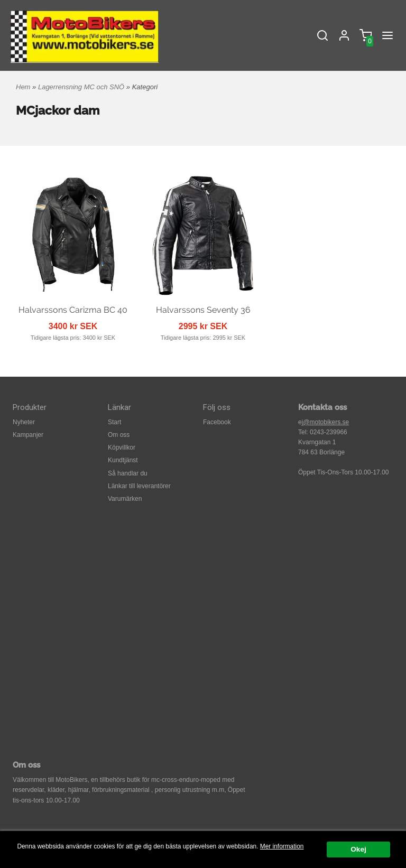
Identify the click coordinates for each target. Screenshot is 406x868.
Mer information (282, 846)
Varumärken (125, 499)
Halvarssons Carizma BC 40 (73, 310)
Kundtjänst (123, 460)
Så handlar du (128, 473)
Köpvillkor (122, 447)
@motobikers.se (326, 422)
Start (114, 422)
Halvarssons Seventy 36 (203, 310)
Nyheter (24, 422)
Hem (23, 87)
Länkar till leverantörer (139, 486)
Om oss (119, 435)
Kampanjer (28, 435)
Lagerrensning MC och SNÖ (82, 87)
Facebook (217, 422)
